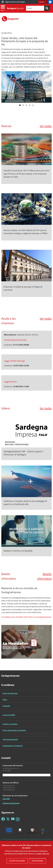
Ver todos (46, 408)
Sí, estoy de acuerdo (17, 862)
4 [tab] (30, 105)
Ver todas (46, 126)
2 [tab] (23, 105)
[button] (43, 2)
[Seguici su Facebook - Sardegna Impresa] (3, 819)
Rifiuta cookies (37, 862)
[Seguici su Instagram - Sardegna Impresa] (18, 819)
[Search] (47, 8)
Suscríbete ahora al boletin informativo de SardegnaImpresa (26, 617)
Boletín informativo (44, 576)
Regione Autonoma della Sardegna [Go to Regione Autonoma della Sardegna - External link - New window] (15, 2)
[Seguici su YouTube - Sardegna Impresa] (13, 819)
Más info (46, 854)
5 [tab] (33, 105)
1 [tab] (20, 105)
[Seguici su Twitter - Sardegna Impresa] (8, 819)
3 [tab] (26, 105)
